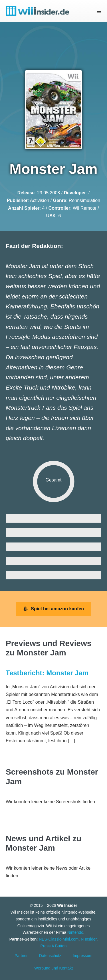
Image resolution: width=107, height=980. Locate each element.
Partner (21, 956)
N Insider (89, 939)
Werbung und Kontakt (53, 968)
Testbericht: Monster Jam (47, 673)
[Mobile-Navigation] (99, 11)
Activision (40, 200)
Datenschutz (50, 956)
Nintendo (75, 932)
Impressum (83, 956)
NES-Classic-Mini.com (59, 939)
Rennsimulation (84, 200)
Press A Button (54, 946)
